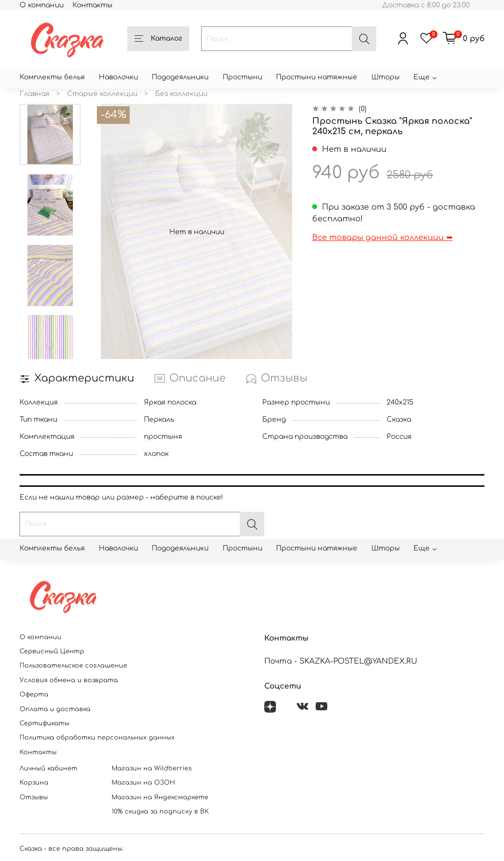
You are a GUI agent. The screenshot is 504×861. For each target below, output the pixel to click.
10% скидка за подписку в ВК (160, 812)
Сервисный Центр (52, 651)
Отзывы (34, 797)
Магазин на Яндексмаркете (160, 797)
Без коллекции (181, 94)
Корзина (34, 783)
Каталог (158, 39)
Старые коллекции (102, 94)
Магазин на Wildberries (152, 768)
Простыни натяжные (317, 77)
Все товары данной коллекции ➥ (382, 238)
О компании (42, 5)
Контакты (92, 5)
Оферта (34, 694)
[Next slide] (50, 348)
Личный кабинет (48, 768)
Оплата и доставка (55, 709)
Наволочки (118, 77)
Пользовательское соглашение (73, 666)
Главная (34, 94)
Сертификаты (45, 723)
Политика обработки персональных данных (97, 738)
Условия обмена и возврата (69, 680)
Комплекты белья (52, 77)
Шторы (386, 77)
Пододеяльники (180, 77)
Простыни (242, 77)
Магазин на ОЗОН (143, 783)
